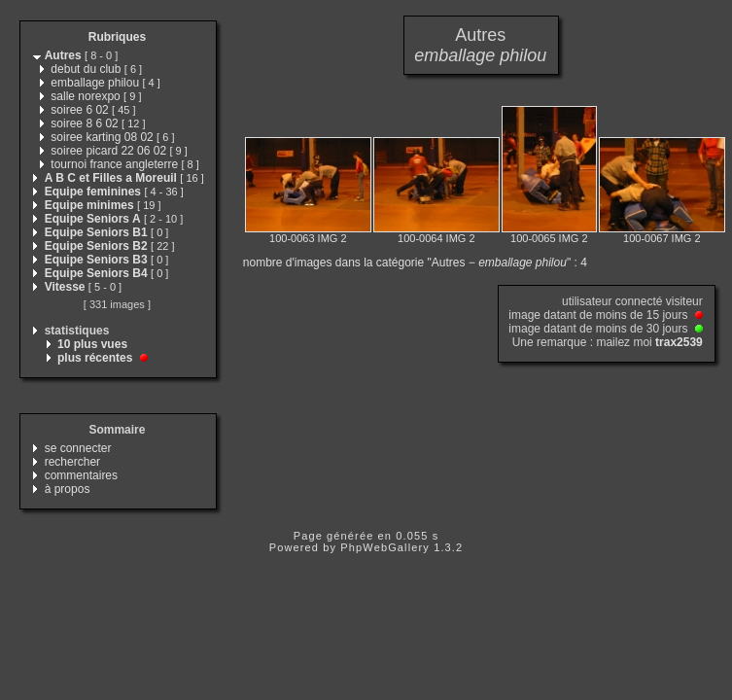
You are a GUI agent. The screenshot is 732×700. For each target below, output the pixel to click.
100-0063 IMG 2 (308, 238)
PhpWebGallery (385, 547)
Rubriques (117, 37)
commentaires (81, 475)
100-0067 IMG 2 (662, 238)
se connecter (78, 448)
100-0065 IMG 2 (549, 238)
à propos (68, 489)
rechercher (72, 462)
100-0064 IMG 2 (436, 238)
